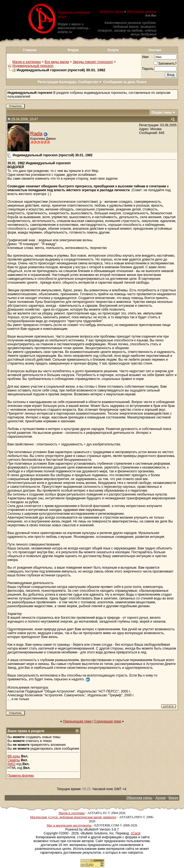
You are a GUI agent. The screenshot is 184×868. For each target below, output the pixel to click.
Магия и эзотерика (27, 62)
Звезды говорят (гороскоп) (93, 62)
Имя (145, 57)
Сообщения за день (119, 82)
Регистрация (48, 82)
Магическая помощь (142, 11)
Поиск (141, 82)
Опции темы (162, 113)
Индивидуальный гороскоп (33, 66)
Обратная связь (139, 798)
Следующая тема (108, 721)
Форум (73, 50)
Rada (36, 134)
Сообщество (90, 82)
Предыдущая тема (77, 721)
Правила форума (21, 776)
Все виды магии (57, 62)
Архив (160, 798)
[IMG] (11, 764)
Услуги (113, 50)
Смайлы (14, 760)
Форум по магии (112, 11)
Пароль (148, 69)
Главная (30, 50)
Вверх (174, 798)
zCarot (135, 833)
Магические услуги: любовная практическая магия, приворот (73, 817)
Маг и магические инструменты (69, 825)
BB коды (14, 756)
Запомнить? (165, 64)
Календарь (68, 82)
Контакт (155, 50)
